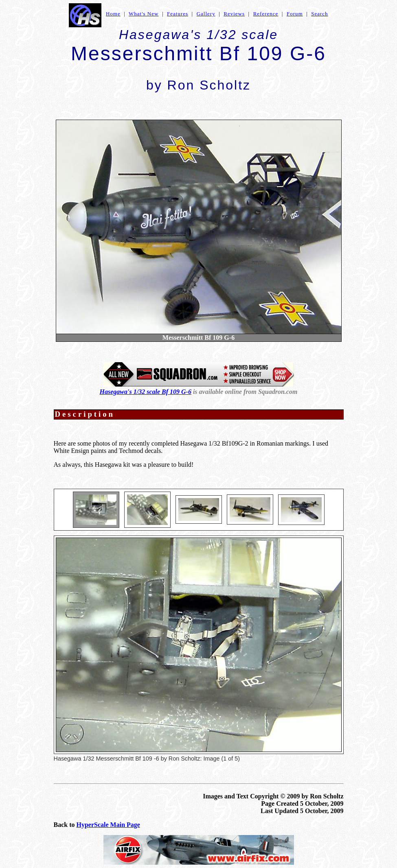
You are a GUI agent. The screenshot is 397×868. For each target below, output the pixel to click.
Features (178, 14)
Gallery (206, 14)
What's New (144, 14)
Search (319, 14)
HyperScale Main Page (108, 825)
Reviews (234, 14)
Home (113, 14)
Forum (295, 14)
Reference (266, 14)
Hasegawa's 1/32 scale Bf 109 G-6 (146, 392)
